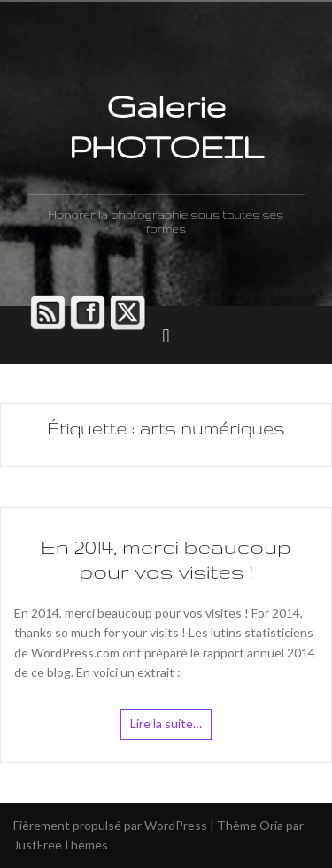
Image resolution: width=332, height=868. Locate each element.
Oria (271, 825)
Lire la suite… (166, 723)
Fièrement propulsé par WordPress (110, 825)
